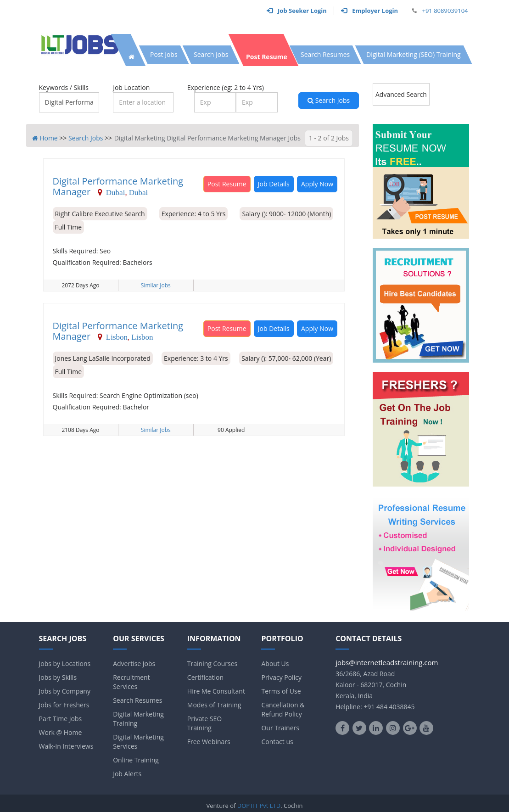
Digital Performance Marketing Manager (118, 186)
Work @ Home (61, 732)
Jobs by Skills (58, 677)
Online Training (136, 760)
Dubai (116, 192)
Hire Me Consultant (216, 691)
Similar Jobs (156, 285)
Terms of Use (281, 691)
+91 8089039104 (445, 11)
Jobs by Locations (65, 664)
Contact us (277, 742)
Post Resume (227, 184)
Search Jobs (329, 100)
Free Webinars (209, 742)
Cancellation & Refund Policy (283, 709)
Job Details (274, 184)
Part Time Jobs (61, 719)
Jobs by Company (65, 691)
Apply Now (317, 184)
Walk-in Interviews (66, 746)
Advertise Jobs (134, 664)
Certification (205, 677)
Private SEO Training (204, 723)
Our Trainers (280, 728)
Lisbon (117, 337)
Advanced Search (401, 94)
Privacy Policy (281, 677)
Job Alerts (127, 774)
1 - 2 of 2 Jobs (329, 138)
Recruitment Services (131, 682)
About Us (275, 664)
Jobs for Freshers (64, 705)
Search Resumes (137, 700)
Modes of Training (214, 705)
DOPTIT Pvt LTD (259, 806)
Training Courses (212, 664)
